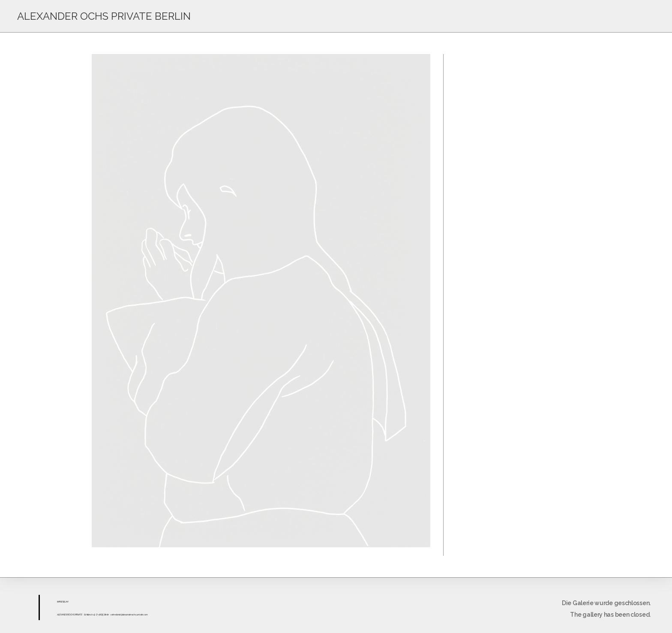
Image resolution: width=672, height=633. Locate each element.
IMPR (59, 602)
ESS (63, 602)
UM (66, 602)
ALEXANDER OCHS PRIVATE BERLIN (104, 16)
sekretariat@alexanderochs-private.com (129, 615)
